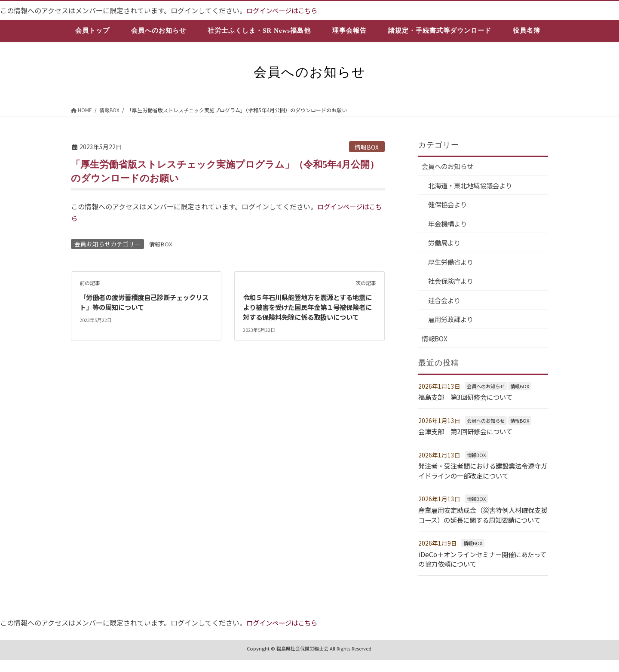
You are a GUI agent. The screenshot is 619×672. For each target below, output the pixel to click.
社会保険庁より (453, 283)
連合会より (446, 303)
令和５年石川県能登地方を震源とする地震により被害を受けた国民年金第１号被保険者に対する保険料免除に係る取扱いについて (308, 311)
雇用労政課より (453, 322)
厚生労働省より (453, 264)
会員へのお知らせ (449, 166)
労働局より (446, 244)
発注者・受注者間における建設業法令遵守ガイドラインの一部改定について (480, 474)
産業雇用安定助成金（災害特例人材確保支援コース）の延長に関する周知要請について (480, 523)
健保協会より (449, 206)
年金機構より (449, 225)
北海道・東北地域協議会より (473, 186)
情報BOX (367, 147)
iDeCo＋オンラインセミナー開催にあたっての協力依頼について (483, 571)
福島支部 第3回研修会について (468, 401)
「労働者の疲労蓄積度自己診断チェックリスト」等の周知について (145, 302)
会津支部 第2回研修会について (468, 435)
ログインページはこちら (284, 10)
